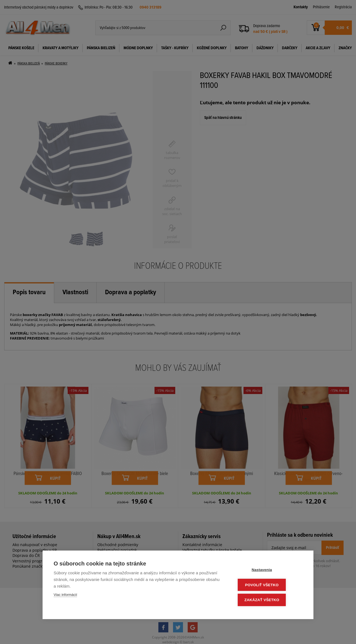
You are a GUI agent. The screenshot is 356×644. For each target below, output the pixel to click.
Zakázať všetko (269, 600)
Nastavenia (269, 571)
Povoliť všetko (269, 586)
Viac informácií (65, 596)
